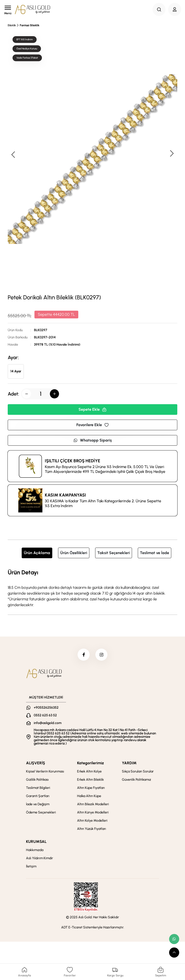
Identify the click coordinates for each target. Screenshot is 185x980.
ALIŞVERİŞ (36, 763)
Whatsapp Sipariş (92, 440)
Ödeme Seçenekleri (41, 812)
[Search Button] (159, 9)
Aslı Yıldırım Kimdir (40, 858)
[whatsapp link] (174, 939)
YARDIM (129, 763)
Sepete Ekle (92, 409)
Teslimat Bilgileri (38, 788)
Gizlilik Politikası (37, 780)
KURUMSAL (36, 842)
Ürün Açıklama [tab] (37, 553)
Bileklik (12, 25)
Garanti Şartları (38, 796)
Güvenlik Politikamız (136, 780)
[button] (172, 154)
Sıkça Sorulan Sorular (138, 771)
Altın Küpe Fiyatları (91, 788)
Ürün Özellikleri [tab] (74, 553)
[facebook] (84, 655)
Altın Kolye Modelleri (92, 821)
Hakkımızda (35, 850)
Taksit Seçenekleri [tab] (114, 553)
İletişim (31, 866)
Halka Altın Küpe (89, 796)
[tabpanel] (92, 588)
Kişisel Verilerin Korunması (45, 771)
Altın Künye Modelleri (93, 812)
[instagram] (101, 655)
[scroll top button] (174, 953)
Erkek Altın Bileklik (90, 780)
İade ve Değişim (38, 804)
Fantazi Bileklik (30, 25)
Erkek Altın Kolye (89, 771)
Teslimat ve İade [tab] (155, 553)
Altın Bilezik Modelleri (93, 804)
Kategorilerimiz (90, 763)
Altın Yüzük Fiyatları (92, 829)
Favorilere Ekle (92, 425)
